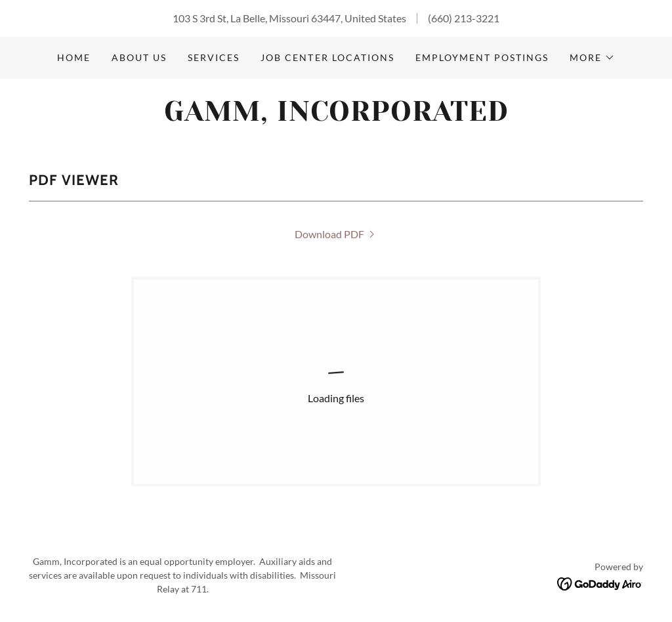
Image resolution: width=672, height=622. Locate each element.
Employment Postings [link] (482, 57)
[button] (592, 58)
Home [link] (74, 57)
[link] (336, 116)
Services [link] (214, 57)
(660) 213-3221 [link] (464, 18)
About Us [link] (139, 57)
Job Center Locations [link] (327, 57)
